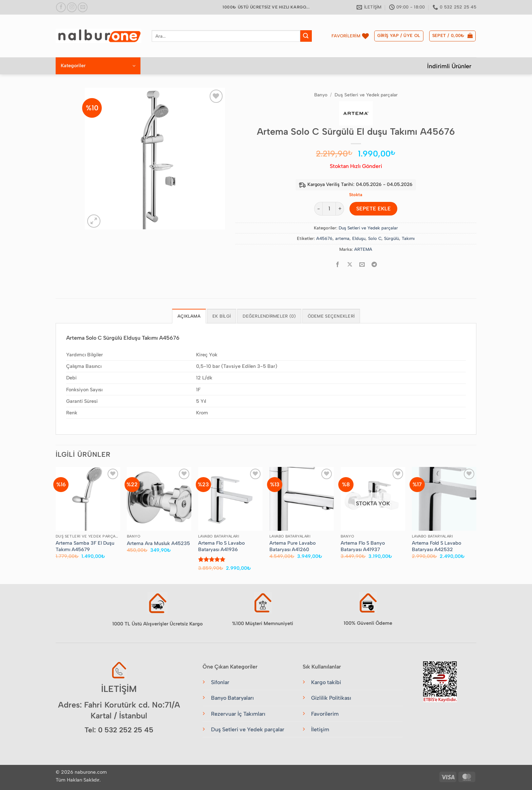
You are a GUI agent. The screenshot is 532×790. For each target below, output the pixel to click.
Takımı (408, 238)
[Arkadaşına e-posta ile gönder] (362, 265)
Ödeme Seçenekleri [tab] (331, 316)
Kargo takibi (326, 682)
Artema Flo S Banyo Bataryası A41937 (363, 546)
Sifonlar (220, 682)
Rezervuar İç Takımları (238, 714)
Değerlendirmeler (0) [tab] (269, 316)
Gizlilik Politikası (331, 698)
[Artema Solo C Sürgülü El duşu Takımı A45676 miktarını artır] (340, 209)
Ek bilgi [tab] (222, 316)
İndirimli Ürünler (449, 66)
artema (342, 238)
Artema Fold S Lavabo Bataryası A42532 (436, 546)
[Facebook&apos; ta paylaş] (338, 265)
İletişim (320, 729)
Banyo (321, 95)
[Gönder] (306, 36)
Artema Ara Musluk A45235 (158, 543)
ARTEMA (363, 249)
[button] (399, 36)
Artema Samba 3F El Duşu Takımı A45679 (85, 546)
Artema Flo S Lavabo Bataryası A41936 (221, 546)
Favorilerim (325, 714)
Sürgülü (392, 238)
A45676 (324, 238)
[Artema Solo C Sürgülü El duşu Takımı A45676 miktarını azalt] (318, 209)
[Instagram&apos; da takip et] (72, 7)
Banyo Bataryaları (232, 698)
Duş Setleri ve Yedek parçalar (366, 95)
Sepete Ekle (373, 209)
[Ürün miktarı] (329, 209)
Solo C (375, 238)
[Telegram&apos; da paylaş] (374, 265)
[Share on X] (350, 265)
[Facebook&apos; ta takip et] (61, 7)
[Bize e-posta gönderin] (83, 7)
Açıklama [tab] (189, 316)
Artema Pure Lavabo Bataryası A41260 (292, 546)
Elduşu (359, 238)
